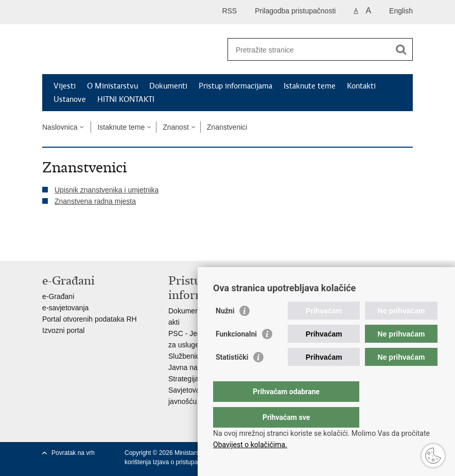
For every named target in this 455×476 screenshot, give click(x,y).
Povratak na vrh (73, 453)
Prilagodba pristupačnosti (295, 11)
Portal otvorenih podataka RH (90, 319)
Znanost (176, 127)
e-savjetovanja (65, 308)
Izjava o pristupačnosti (183, 462)
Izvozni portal (63, 330)
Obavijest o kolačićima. (250, 445)
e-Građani (58, 296)
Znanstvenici (227, 127)
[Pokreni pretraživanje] (401, 49)
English (401, 11)
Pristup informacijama (235, 86)
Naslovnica (60, 127)
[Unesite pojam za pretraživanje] (309, 50)
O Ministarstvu (112, 86)
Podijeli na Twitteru (92, 245)
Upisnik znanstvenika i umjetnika (107, 190)
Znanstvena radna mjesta (95, 201)
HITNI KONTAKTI (126, 99)
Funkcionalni (236, 355)
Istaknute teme (310, 86)
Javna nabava (191, 367)
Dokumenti (168, 86)
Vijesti (65, 86)
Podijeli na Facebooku (70, 245)
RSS (229, 11)
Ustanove (70, 99)
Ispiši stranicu (48, 245)
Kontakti (361, 86)
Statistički (232, 378)
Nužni (225, 331)
